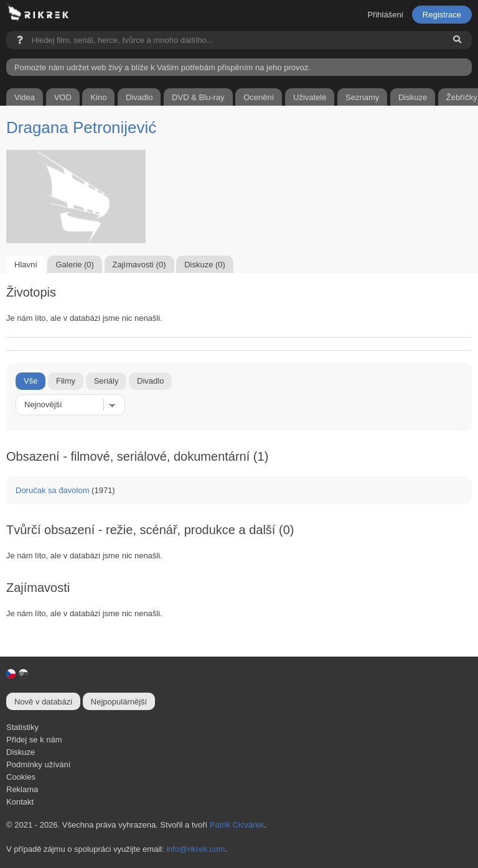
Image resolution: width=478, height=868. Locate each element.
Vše (30, 381)
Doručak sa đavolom (53, 490)
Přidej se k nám (34, 740)
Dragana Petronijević (81, 127)
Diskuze (21, 752)
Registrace (442, 15)
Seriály (106, 381)
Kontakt (20, 802)
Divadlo (150, 381)
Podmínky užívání (38, 764)
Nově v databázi (43, 702)
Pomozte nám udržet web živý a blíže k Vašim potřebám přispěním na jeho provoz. (162, 67)
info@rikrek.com (195, 849)
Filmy (66, 381)
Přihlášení (385, 15)
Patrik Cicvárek (237, 825)
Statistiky (22, 727)
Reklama (22, 789)
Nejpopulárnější (119, 702)
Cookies (21, 777)
